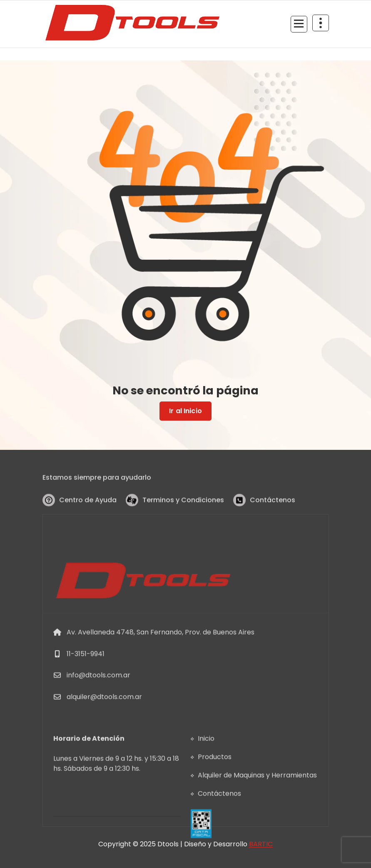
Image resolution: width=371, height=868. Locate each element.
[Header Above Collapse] (321, 23)
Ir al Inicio (185, 411)
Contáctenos (273, 510)
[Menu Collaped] (299, 24)
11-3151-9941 (86, 702)
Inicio (206, 777)
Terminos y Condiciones (183, 510)
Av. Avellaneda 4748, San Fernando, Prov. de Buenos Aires (161, 681)
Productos (215, 796)
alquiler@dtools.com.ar (104, 745)
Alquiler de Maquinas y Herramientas (257, 814)
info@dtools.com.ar (98, 724)
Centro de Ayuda (88, 510)
